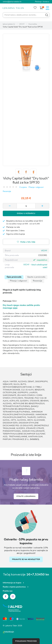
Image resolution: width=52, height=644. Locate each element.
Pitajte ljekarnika (26, 496)
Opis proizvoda (14, 277)
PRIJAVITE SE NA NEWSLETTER (26, 559)
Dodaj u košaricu (26, 213)
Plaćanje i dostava (42, 2)
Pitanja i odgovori (36, 187)
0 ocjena (23, 187)
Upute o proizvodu (36, 277)
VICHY (44, 251)
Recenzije (7, 191)
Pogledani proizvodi (26, 641)
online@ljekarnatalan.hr (12, 2)
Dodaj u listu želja (26, 242)
